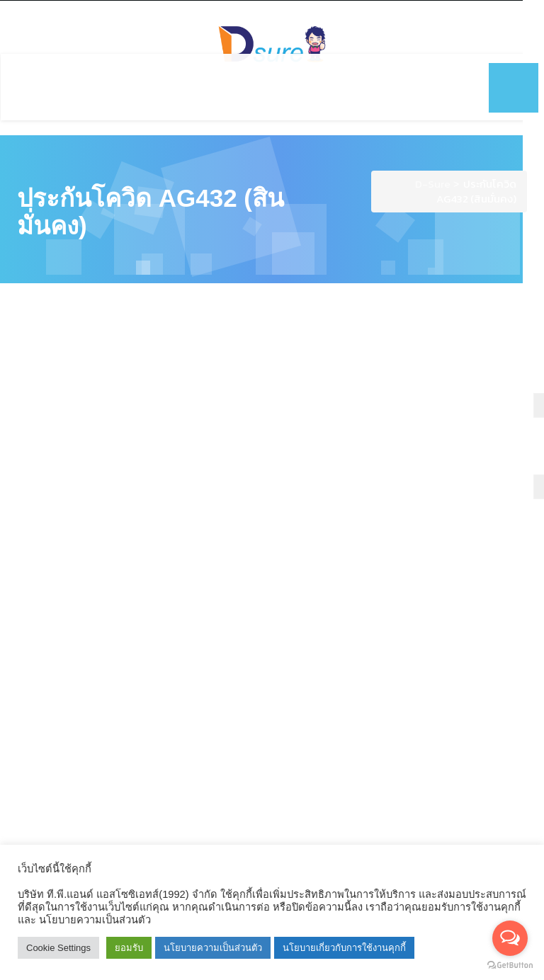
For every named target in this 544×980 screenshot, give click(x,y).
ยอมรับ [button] (129, 948)
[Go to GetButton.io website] (510, 965)
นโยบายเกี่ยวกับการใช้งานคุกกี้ (344, 948)
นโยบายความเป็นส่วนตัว (213, 948)
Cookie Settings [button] (58, 948)
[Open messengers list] (510, 938)
